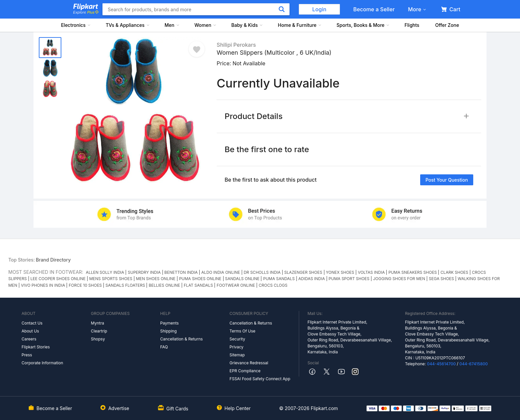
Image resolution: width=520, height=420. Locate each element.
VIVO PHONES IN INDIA (43, 285)
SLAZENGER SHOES (303, 272)
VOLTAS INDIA (371, 272)
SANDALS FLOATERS (125, 285)
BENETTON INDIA (181, 272)
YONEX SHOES (340, 272)
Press (27, 355)
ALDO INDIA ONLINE (221, 272)
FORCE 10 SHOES (85, 285)
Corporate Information (42, 363)
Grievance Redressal (249, 363)
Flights (412, 25)
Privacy (236, 347)
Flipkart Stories (36, 347)
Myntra (97, 323)
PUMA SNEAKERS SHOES (413, 272)
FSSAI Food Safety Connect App (260, 379)
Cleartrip (99, 331)
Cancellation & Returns (181, 339)
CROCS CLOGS (273, 285)
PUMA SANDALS (279, 279)
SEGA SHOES (441, 279)
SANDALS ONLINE (242, 279)
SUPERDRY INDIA (144, 272)
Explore (86, 12)
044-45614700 (441, 364)
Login (320, 9)
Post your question (447, 180)
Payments (169, 323)
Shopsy (98, 339)
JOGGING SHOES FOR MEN (399, 279)
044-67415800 (474, 364)
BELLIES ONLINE (164, 285)
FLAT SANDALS (198, 285)
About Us (30, 331)
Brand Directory (53, 260)
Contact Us (32, 323)
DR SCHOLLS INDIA (262, 272)
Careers (29, 339)
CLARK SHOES (454, 272)
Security (237, 339)
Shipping (168, 331)
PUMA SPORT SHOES (349, 279)
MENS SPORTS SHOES (111, 279)
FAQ (164, 347)
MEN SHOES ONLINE (156, 279)
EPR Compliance (245, 371)
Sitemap (237, 355)
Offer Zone (447, 25)
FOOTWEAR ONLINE (236, 285)
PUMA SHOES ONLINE (200, 279)
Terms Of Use (242, 331)
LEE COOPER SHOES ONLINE (58, 279)
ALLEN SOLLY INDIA (105, 272)
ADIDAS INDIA (312, 279)
